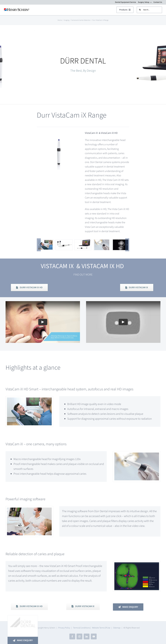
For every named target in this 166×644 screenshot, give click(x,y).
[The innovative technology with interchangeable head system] (64, 242)
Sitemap (117, 628)
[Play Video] (43, 336)
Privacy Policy (64, 628)
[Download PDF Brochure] (29, 287)
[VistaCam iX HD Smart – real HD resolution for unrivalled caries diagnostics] (45, 242)
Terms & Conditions (81, 628)
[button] (39, 245)
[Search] (140, 10)
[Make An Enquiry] (23, 640)
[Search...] (149, 10)
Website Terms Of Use (101, 628)
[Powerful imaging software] (83, 242)
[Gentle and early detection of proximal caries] (121, 242)
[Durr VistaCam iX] (102, 242)
